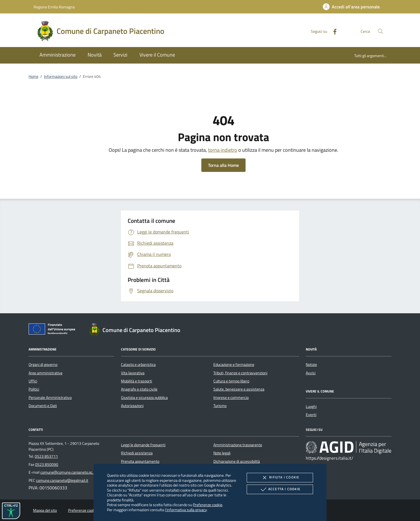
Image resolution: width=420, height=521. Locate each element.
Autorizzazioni (132, 406)
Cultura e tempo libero (231, 381)
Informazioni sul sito (61, 76)
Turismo (220, 406)
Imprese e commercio (231, 398)
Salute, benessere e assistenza (239, 389)
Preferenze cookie (208, 505)
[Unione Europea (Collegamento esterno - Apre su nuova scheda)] (53, 330)
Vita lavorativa (133, 373)
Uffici (33, 381)
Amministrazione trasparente (238, 445)
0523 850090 (47, 464)
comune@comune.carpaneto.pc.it (68, 472)
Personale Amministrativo (50, 398)
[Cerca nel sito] (380, 31)
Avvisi (311, 373)
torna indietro (223, 150)
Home (33, 76)
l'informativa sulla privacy (186, 510)
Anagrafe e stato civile (139, 389)
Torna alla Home (223, 165)
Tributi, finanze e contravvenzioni (240, 373)
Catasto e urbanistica (138, 365)
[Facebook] (333, 31)
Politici (34, 389)
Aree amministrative (46, 373)
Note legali (222, 453)
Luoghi (311, 406)
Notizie (311, 365)
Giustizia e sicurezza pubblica (144, 398)
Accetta (280, 489)
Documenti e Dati (43, 406)
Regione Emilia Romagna (54, 7)
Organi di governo (43, 365)
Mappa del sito (45, 510)
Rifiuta (280, 478)
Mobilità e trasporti (136, 381)
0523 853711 (46, 456)
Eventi (311, 415)
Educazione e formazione (234, 365)
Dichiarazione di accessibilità (237, 461)
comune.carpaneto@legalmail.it (62, 480)
